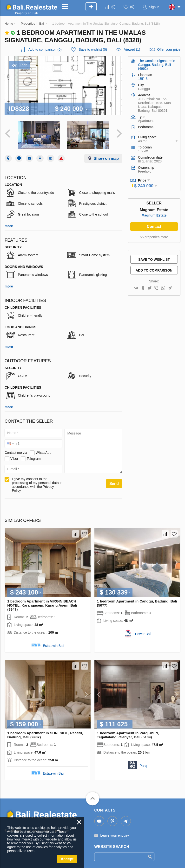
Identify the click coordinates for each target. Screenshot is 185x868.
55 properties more (154, 237)
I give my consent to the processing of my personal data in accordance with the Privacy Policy (37, 485)
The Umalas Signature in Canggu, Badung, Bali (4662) (157, 65)
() (113, 7)
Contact (154, 227)
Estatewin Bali (53, 646)
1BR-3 (143, 79)
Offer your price (169, 49)
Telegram (34, 459)
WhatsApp (43, 453)
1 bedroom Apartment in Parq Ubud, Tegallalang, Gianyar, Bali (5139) (128, 735)
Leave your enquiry (115, 835)
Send (114, 484)
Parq (143, 766)
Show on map (106, 158)
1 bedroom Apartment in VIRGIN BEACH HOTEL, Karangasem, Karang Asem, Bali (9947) (42, 605)
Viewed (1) (132, 49)
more (9, 226)
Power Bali (143, 634)
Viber (14, 459)
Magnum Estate (154, 215)
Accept (67, 859)
